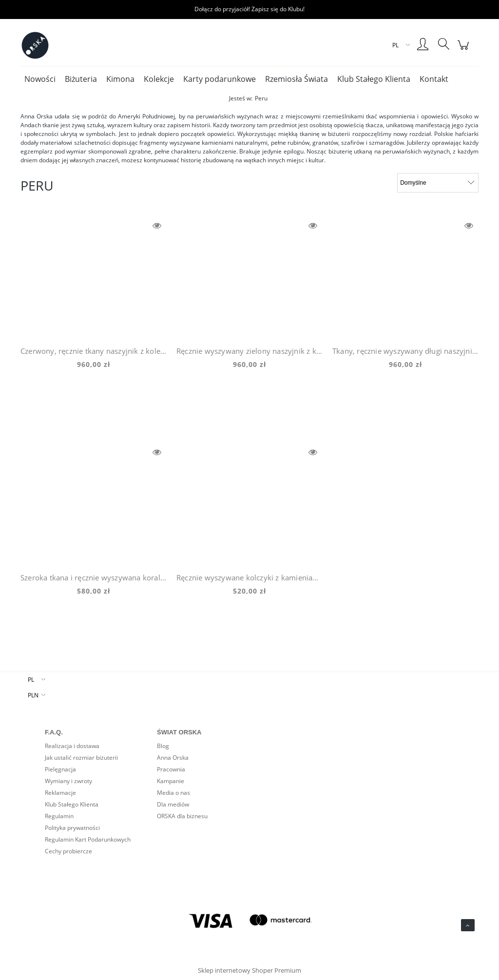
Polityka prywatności (72, 828)
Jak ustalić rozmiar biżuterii (81, 758)
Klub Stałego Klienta (72, 804)
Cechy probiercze (68, 851)
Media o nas (173, 793)
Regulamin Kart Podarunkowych (88, 839)
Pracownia (171, 769)
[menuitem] (40, 79)
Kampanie (171, 781)
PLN (33, 695)
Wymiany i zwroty (68, 781)
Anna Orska (173, 758)
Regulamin (59, 816)
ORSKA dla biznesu (182, 816)
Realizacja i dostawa (72, 746)
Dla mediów (173, 804)
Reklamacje (60, 793)
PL (31, 680)
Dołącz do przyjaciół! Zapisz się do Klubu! (249, 9)
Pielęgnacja (60, 769)
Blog (163, 746)
